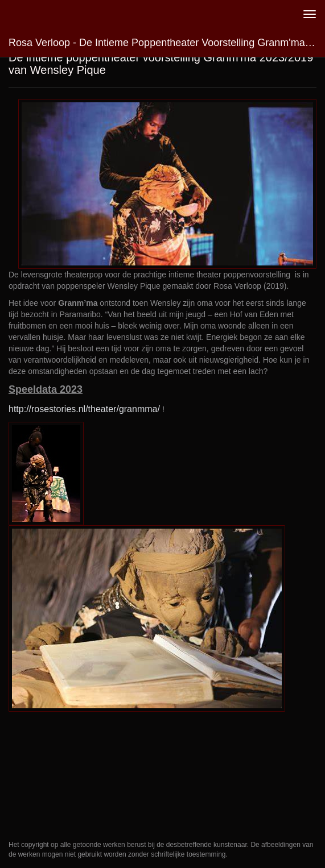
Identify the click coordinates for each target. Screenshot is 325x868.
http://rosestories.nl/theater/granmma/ (84, 409)
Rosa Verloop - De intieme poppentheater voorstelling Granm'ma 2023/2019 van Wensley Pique (167, 43)
